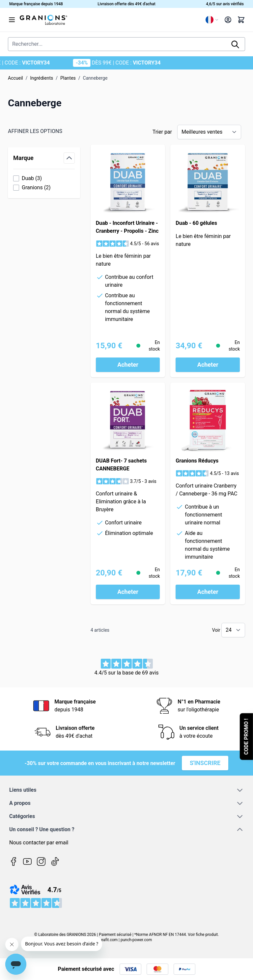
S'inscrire (205, 763)
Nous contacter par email (39, 843)
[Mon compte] (228, 20)
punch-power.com (136, 940)
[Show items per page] (233, 630)
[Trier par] (209, 132)
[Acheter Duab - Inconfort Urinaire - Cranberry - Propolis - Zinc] (128, 365)
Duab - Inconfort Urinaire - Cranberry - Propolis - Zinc (127, 227)
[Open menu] (12, 20)
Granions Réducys (197, 461)
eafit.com (109, 940)
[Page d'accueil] (110, 20)
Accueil (15, 78)
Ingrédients (42, 78)
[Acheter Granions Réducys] (208, 592)
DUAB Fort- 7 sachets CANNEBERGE (121, 465)
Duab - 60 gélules (196, 223)
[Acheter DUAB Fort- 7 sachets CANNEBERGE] (128, 592)
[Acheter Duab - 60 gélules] (208, 365)
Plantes (68, 78)
